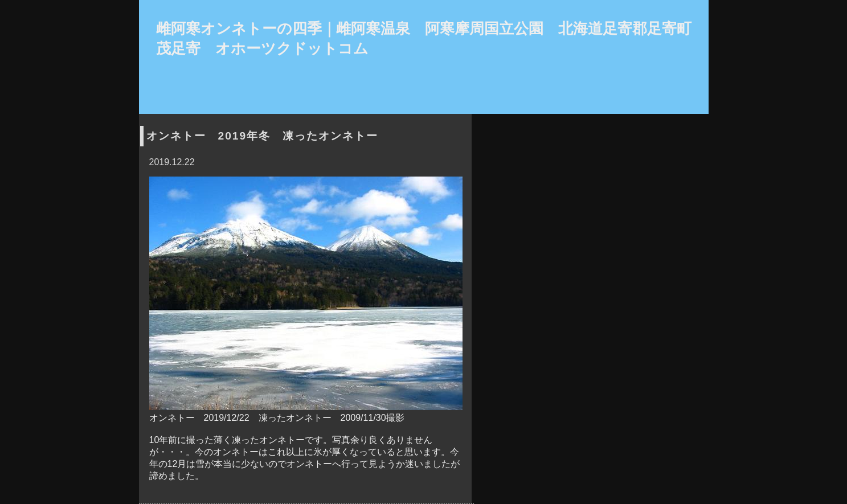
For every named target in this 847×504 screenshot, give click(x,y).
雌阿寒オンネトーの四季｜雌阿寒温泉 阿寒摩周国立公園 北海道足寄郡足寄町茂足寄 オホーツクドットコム (424, 38)
